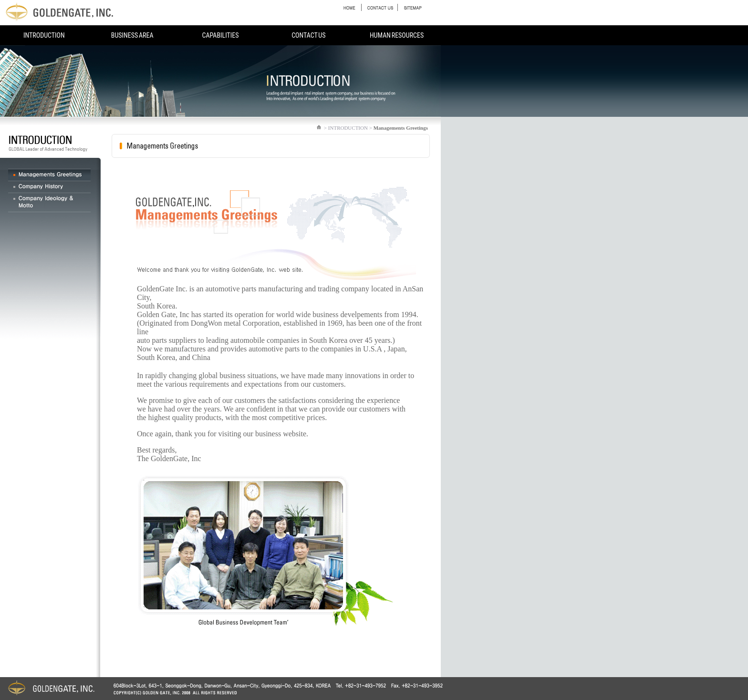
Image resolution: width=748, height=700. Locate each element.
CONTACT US (308, 35)
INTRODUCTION (44, 35)
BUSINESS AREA (132, 35)
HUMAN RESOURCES (397, 35)
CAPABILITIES (220, 35)
